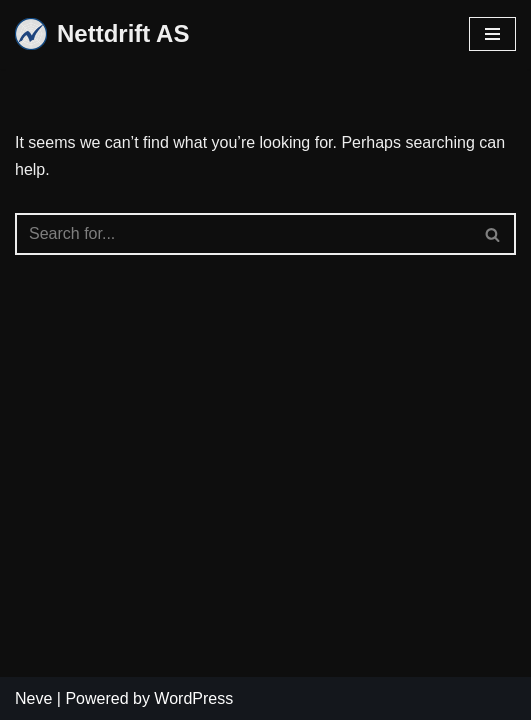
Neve (33, 698)
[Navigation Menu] (492, 34)
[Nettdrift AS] (102, 34)
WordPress (193, 698)
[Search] (243, 234)
